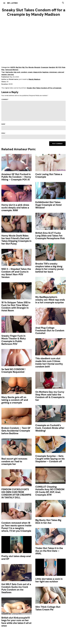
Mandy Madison (34, 79)
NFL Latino (12, 3)
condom (24, 72)
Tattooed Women (12, 70)
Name (4, 124)
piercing (11, 75)
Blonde (31, 67)
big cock (17, 72)
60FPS (13, 67)
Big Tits (25, 67)
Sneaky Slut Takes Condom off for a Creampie (44, 88)
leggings (45, 72)
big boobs (9, 72)
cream (30, 72)
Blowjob (37, 67)
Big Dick (19, 67)
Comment (5, 99)
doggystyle (37, 72)
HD (57, 67)
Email (4, 133)
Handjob (52, 67)
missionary (53, 72)
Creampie (44, 67)
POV (60, 67)
